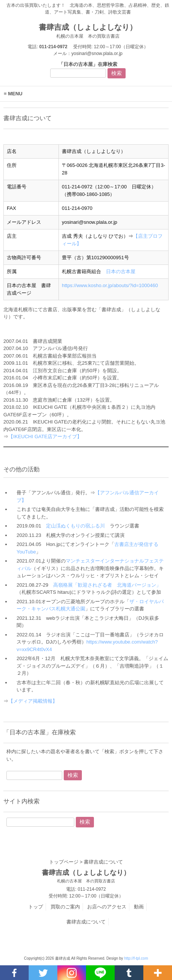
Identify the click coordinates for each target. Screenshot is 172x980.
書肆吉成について (86, 922)
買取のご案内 (65, 907)
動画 (139, 907)
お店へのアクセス (107, 907)
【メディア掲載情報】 (33, 701)
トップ (36, 907)
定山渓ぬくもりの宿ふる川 (75, 526)
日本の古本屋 (121, 271)
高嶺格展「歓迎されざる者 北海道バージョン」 (107, 585)
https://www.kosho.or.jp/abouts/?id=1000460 (110, 285)
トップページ (64, 862)
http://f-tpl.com (136, 958)
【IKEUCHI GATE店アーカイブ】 (45, 436)
